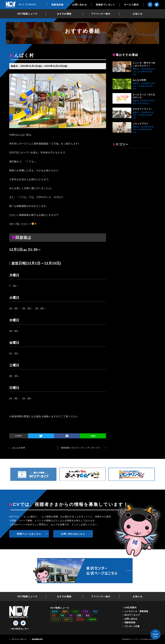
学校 (62, 616)
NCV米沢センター (20, 629)
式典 (71, 616)
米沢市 (55, 612)
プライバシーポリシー (19, 639)
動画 (88, 616)
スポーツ (68, 620)
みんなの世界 (139, 80)
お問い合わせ (80, 5)
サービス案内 (131, 5)
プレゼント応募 (132, 626)
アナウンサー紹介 (101, 14)
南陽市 (65, 612)
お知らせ (138, 14)
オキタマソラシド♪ (142, 109)
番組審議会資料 (37, 639)
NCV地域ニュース (27, 14)
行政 (79, 616)
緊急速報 (80, 620)
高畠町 (75, 612)
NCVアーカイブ (132, 615)
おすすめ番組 (64, 14)
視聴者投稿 (57, 5)
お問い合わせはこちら (73, 534)
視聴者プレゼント (105, 5)
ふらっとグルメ (141, 123)
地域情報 (92, 620)
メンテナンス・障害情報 (136, 611)
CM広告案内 (131, 607)
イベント (56, 620)
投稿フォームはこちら (29, 534)
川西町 (86, 612)
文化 (54, 616)
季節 (95, 612)
